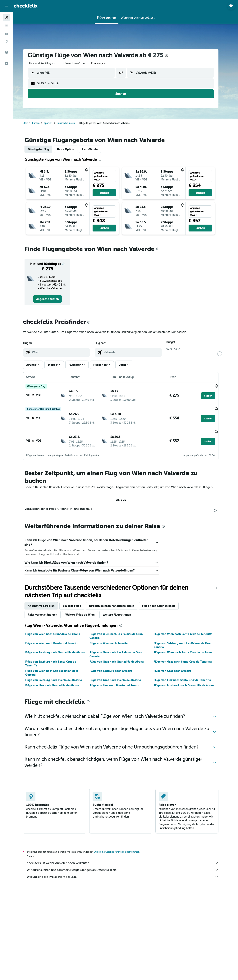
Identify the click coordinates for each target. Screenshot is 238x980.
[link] (52, 299)
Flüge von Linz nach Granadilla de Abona (57, 681)
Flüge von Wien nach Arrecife (113, 639)
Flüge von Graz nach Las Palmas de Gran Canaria (121, 650)
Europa (41, 123)
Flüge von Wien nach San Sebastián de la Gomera (57, 669)
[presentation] (172, 56)
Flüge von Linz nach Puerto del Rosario (120, 681)
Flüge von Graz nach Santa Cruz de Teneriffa (188, 658)
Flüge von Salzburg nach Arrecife (116, 667)
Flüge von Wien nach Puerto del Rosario (56, 639)
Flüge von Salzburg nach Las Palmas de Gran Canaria (187, 641)
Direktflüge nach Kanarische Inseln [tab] (117, 602)
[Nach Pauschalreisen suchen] (7, 42)
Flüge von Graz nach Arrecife (177, 667)
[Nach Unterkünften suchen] (7, 26)
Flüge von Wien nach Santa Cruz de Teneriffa (188, 630)
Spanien (53, 123)
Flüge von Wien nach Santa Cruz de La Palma (188, 648)
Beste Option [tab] (71, 149)
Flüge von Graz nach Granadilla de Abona (121, 658)
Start (30, 123)
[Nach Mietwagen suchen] (7, 34)
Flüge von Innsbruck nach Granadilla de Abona (189, 681)
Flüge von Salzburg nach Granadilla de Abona (60, 648)
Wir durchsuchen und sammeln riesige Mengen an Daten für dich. (128, 866)
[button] (7, 6)
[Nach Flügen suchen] (7, 18)
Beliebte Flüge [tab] (77, 602)
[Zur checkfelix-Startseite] (26, 6)
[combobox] (104, 63)
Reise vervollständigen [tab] (48, 611)
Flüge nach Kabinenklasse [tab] (164, 602)
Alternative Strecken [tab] (46, 602)
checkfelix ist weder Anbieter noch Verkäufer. (128, 859)
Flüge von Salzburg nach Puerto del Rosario (59, 676)
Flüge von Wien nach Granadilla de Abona (58, 630)
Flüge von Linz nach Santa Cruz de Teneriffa (187, 676)
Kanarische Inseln (71, 123)
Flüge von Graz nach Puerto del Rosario (120, 676)
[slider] (225, 354)
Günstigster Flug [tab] (43, 149)
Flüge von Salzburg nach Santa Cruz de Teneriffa (56, 660)
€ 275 (160, 55)
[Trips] (7, 53)
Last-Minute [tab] (95, 149)
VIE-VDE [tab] (126, 496)
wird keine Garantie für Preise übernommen (122, 848)
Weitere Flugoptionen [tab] (122, 611)
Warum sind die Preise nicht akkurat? (128, 873)
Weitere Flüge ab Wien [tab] (85, 611)
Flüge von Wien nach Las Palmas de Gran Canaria (121, 632)
